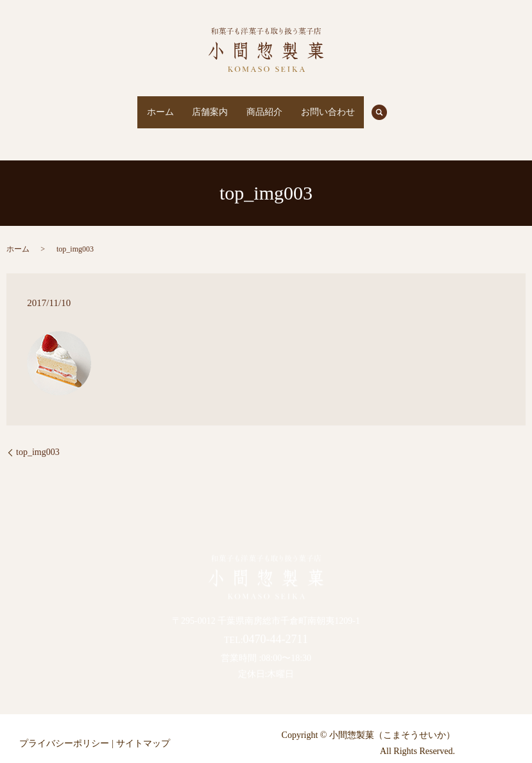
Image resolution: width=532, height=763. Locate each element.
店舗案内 (204, 106)
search (411, 106)
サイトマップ (143, 731)
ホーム (142, 106)
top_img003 (38, 440)
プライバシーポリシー (64, 731)
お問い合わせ (346, 106)
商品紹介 (271, 106)
